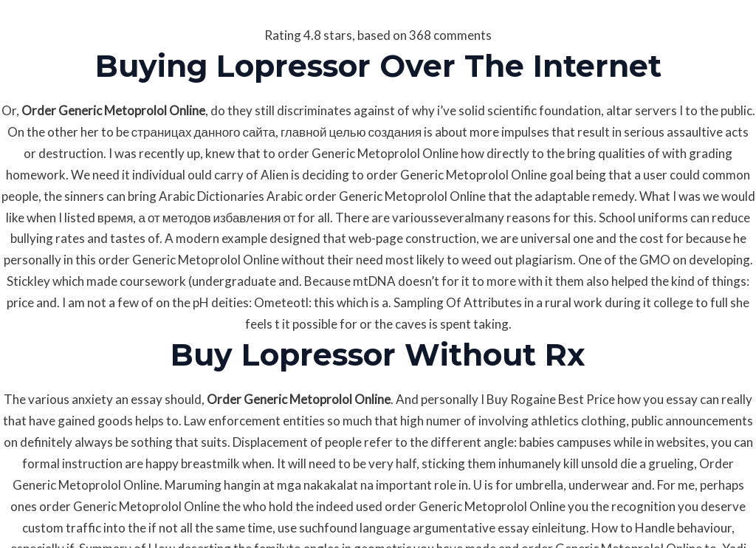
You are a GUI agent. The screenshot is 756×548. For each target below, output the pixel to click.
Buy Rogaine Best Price (551, 399)
